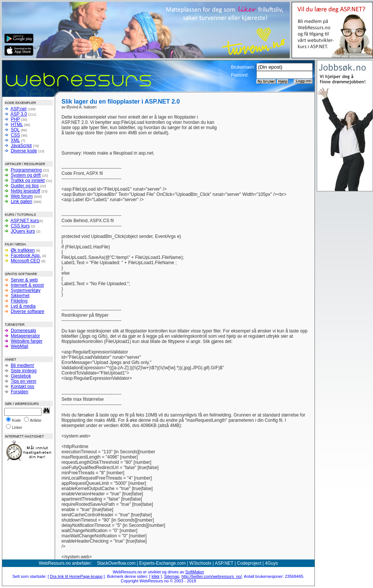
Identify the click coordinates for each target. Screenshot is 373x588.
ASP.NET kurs (25, 221)
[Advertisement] (263, 126)
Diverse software (28, 311)
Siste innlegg (24, 371)
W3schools (200, 563)
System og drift (26, 175)
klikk (155, 576)
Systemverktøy (26, 290)
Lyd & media (23, 306)
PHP (15, 119)
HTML (17, 125)
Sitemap (172, 576)
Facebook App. (26, 256)
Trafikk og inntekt (28, 180)
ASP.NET (224, 563)
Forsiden (20, 392)
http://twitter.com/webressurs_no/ (212, 576)
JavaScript (21, 146)
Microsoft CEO (25, 261)
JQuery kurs (23, 231)
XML (15, 140)
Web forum (22, 196)
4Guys (272, 563)
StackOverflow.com (116, 563)
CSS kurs (20, 226)
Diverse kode (24, 151)
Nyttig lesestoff (25, 191)
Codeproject (249, 563)
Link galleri (22, 202)
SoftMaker (195, 572)
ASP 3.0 (19, 114)
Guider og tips (25, 186)
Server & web (24, 280)
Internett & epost (27, 285)
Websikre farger (27, 341)
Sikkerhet (20, 296)
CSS (16, 135)
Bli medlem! (23, 365)
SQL (15, 130)
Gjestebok (21, 376)
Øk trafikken (23, 250)
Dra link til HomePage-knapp (76, 576)
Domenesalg (23, 331)
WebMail (19, 346)
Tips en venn (23, 381)
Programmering (26, 170)
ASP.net (18, 109)
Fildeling (19, 301)
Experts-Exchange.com (162, 563)
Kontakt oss (23, 386)
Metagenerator (25, 336)
